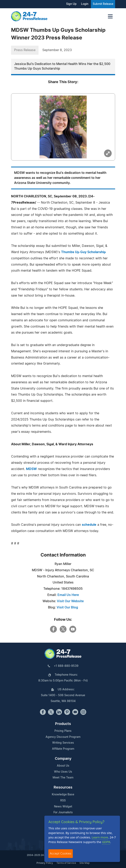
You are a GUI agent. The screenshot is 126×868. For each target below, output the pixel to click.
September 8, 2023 (57, 50)
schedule (89, 525)
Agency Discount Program (63, 737)
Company (63, 759)
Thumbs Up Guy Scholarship (83, 252)
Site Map (84, 863)
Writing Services (63, 743)
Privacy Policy (45, 863)
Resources (63, 788)
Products (63, 724)
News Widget (63, 807)
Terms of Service (66, 863)
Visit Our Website (70, 601)
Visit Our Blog (67, 607)
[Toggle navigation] (110, 16)
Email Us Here (68, 595)
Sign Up (71, 4)
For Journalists (63, 812)
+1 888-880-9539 (66, 666)
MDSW (31, 469)
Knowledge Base (63, 795)
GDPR (106, 842)
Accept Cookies (61, 853)
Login (85, 4)
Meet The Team (63, 778)
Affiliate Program (63, 749)
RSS (63, 801)
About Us (63, 766)
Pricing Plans (63, 731)
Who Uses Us (63, 772)
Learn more (100, 837)
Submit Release (103, 4)
